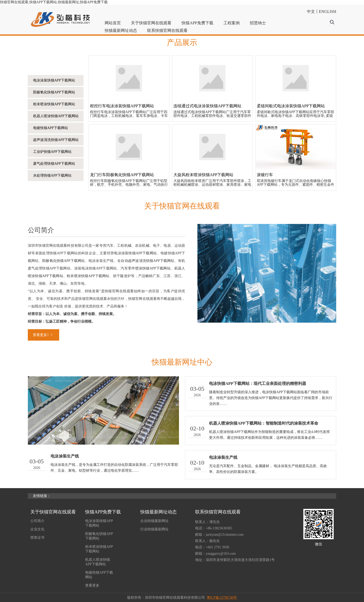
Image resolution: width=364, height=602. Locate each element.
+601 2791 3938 (217, 547)
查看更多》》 (43, 335)
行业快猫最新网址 (154, 529)
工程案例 (232, 23)
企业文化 (37, 529)
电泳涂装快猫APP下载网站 (54, 80)
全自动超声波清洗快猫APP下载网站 (146, 261)
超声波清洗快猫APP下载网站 (56, 140)
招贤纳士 (258, 23)
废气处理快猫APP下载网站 (54, 164)
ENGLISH (328, 12)
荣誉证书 (37, 538)
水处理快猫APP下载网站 (52, 175)
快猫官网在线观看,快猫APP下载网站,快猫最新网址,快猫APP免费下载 (54, 2)
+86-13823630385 (219, 528)
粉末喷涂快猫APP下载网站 (54, 104)
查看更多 (92, 585)
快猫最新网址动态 (121, 30)
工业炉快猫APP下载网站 (52, 152)
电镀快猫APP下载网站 (51, 128)
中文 (311, 12)
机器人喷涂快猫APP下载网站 (56, 116)
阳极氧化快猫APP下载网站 (54, 92)
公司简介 (37, 521)
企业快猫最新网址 (154, 521)
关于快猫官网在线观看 (151, 23)
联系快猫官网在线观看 (167, 30)
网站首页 (113, 23)
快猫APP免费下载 (197, 23)
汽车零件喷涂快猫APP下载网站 (146, 268)
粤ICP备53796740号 (222, 598)
